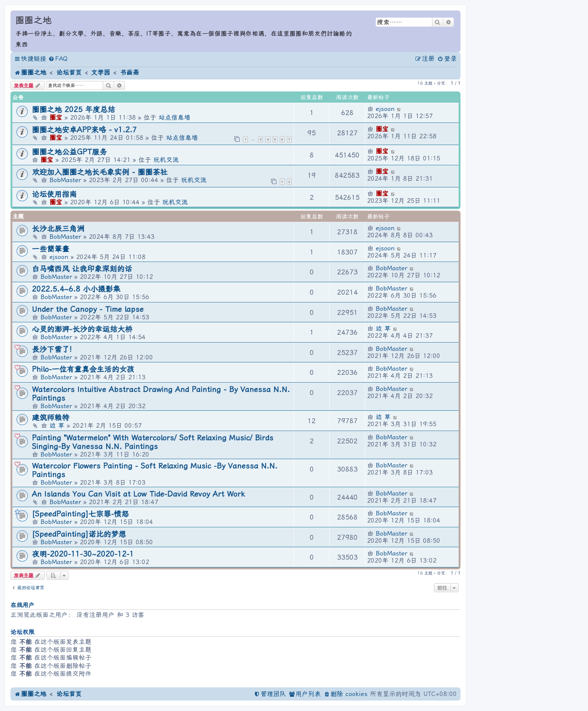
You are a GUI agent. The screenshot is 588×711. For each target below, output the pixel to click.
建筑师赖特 (51, 418)
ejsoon (385, 109)
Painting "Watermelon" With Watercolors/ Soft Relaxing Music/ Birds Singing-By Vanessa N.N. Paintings (153, 442)
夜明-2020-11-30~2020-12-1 (83, 554)
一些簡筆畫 (51, 249)
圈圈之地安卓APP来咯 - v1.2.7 (84, 130)
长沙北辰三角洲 (58, 229)
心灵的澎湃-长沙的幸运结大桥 (82, 329)
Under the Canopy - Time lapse (88, 309)
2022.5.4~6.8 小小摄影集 (76, 289)
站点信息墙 (175, 118)
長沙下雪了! (52, 350)
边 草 (383, 329)
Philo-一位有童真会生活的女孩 (83, 369)
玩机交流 (166, 160)
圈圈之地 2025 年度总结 (73, 110)
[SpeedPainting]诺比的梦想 (79, 534)
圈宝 (56, 118)
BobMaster (65, 180)
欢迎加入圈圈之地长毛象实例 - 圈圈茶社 (100, 172)
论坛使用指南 (54, 194)
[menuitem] (58, 59)
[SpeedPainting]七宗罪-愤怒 (80, 514)
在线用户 (22, 605)
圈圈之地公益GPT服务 (69, 152)
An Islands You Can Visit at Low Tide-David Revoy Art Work (138, 494)
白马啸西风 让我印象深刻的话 (82, 269)
